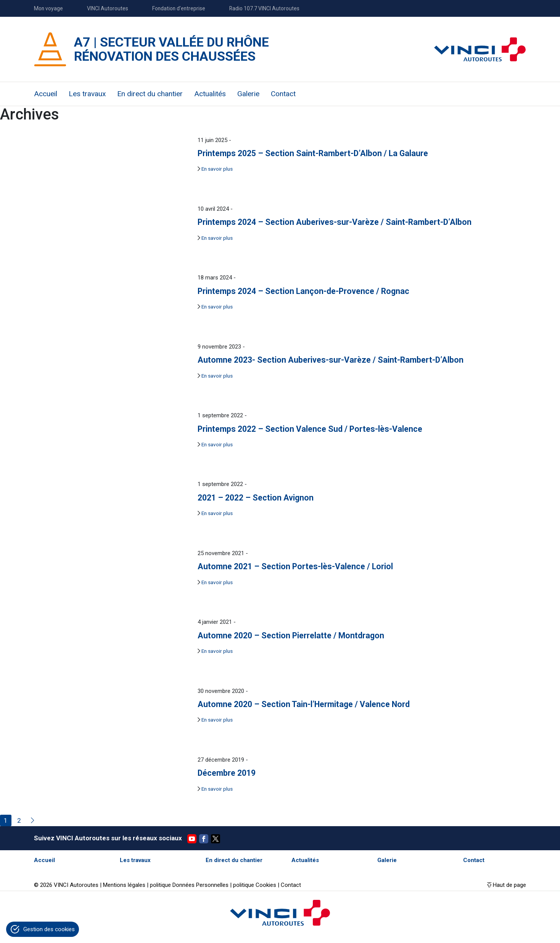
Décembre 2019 (227, 773)
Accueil (46, 94)
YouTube (192, 839)
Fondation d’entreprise (179, 8)
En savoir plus (217, 169)
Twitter (216, 839)
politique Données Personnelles (189, 885)
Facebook (204, 839)
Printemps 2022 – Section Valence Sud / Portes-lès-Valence (310, 429)
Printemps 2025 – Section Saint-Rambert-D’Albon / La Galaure (313, 153)
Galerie (248, 94)
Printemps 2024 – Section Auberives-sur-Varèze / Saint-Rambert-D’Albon (335, 222)
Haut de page (509, 885)
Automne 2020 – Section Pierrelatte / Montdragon (291, 635)
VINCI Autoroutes (108, 8)
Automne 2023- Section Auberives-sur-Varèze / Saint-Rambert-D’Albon (331, 360)
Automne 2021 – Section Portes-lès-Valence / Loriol (295, 566)
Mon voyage (48, 8)
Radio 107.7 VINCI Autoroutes (264, 8)
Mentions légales (124, 885)
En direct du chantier (150, 94)
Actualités (210, 94)
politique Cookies (255, 885)
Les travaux (87, 94)
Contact (283, 94)
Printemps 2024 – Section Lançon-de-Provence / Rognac (303, 291)
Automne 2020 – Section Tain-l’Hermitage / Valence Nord (304, 704)
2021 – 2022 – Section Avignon (256, 498)
